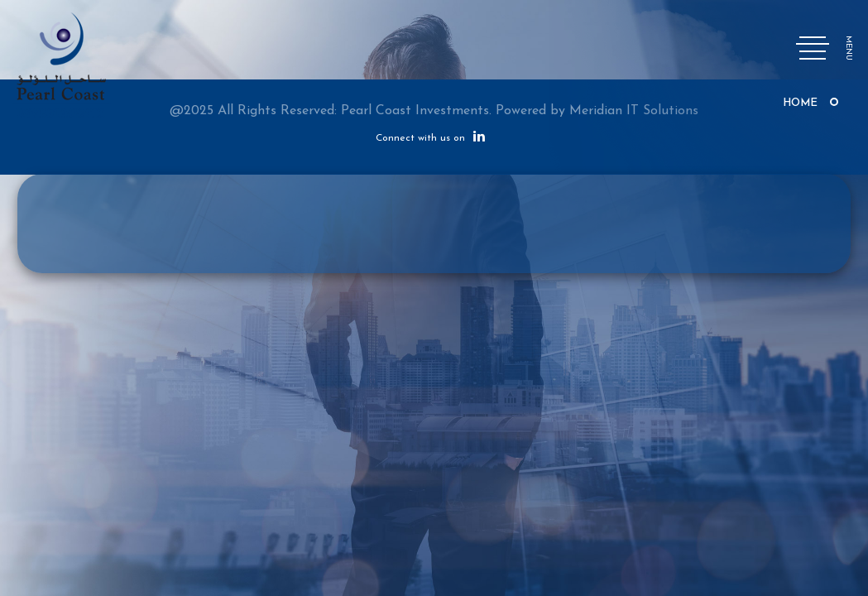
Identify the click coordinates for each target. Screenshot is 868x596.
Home (800, 103)
